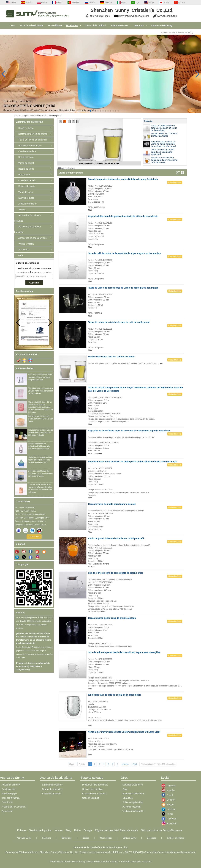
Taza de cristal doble (31, 25)
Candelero (46, 838)
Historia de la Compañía (14, 807)
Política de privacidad (133, 802)
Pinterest (169, 786)
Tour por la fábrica (11, 798)
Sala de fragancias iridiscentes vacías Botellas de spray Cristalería (123, 179)
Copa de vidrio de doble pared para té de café (112, 504)
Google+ (169, 800)
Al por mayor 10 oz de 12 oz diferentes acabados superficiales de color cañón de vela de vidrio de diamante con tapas (40, 407)
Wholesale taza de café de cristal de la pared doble (115, 695)
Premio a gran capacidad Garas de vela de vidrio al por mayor (40, 419)
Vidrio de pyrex (26, 192)
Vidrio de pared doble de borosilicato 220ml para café (116, 538)
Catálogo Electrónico (133, 785)
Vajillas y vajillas (26, 244)
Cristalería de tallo (27, 180)
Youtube (169, 790)
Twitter (169, 814)
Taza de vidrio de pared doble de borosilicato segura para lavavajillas (124, 652)
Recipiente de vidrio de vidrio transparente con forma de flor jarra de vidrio (40, 377)
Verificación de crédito (133, 811)
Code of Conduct (91, 798)
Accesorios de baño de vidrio (33, 238)
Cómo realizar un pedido (94, 794)
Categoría (25, 116)
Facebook (169, 819)
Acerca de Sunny (24, 838)
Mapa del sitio (106, 838)
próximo (125, 764)
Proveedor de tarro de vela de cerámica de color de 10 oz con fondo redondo (41, 433)
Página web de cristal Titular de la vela (116, 830)
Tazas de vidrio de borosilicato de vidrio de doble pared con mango (123, 288)
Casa (12, 25)
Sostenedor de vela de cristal (33, 134)
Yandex (59, 830)
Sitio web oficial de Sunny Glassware (162, 830)
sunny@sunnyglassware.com (134, 16)
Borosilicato (55, 25)
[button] (83, 111)
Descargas (152, 838)
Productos (72, 25)
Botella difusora (26, 157)
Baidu (77, 830)
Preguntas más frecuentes (95, 785)
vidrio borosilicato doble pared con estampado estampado (163, 152)
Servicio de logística (40, 830)
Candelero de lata (27, 151)
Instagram (169, 823)
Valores (22, 209)
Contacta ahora (34, 537)
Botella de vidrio (26, 169)
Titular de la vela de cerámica (33, 140)
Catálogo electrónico (176, 838)
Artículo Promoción (28, 204)
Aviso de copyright (131, 807)
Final (135, 764)
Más (90, 210)
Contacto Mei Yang (162, 25)
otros (21, 255)
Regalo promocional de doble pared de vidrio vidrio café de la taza (164, 160)
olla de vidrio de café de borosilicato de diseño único (116, 573)
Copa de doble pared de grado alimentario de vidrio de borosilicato (164, 128)
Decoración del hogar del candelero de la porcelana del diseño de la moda (40, 474)
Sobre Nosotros (119, 25)
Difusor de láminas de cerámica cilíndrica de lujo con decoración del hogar (39, 446)
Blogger (169, 805)
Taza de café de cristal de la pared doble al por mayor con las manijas (124, 253)
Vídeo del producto (51, 794)
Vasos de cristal (26, 163)
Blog (125, 789)
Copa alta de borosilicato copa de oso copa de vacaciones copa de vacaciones (129, 431)
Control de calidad (96, 25)
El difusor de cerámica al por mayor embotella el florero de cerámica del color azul (40, 460)
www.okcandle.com (167, 16)
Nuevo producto (26, 198)
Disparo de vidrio (27, 186)
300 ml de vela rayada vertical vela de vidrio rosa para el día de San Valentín (41, 391)
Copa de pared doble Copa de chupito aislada (112, 618)
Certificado (7, 802)
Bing (69, 830)
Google (88, 830)
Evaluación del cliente (133, 794)
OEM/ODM (128, 798)
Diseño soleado (26, 128)
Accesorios (24, 250)
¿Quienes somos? (11, 785)
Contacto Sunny (129, 838)
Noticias (139, 25)
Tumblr (169, 795)
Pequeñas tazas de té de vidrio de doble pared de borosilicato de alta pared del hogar (163, 145)
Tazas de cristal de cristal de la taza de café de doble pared (119, 322)
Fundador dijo (9, 789)
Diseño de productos (52, 789)
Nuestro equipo (9, 794)
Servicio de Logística (92, 789)
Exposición (7, 811)
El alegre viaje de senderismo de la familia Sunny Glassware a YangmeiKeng (33, 668)
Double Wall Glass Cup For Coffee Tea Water (99, 163)
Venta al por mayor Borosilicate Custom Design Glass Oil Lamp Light (124, 732)
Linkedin (169, 809)
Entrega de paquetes (52, 785)
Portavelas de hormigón (30, 146)
